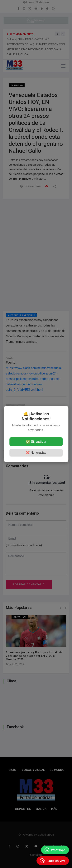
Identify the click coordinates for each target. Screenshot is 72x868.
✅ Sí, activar (36, 442)
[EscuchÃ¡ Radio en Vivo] (53, 861)
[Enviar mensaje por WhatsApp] (55, 850)
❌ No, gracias (36, 453)
